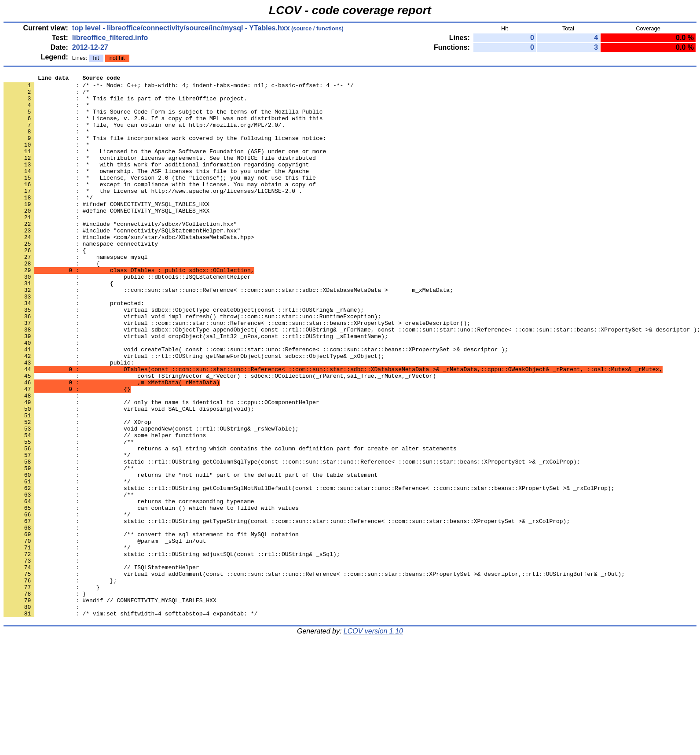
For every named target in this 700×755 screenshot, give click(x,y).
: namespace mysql (76, 294)
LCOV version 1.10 (373, 739)
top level (86, 28)
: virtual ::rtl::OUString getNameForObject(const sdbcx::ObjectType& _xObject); (194, 412)
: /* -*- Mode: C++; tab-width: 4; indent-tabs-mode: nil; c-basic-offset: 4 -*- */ (179, 88)
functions (329, 28)
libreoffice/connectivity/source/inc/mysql (175, 28)
